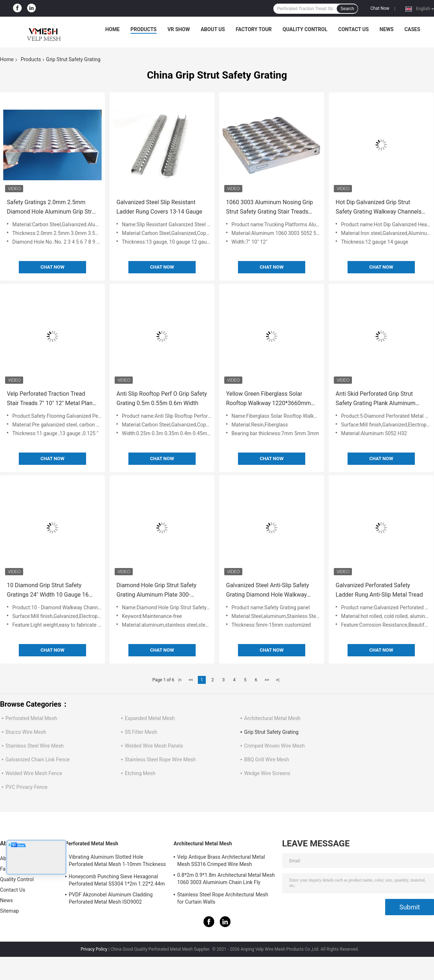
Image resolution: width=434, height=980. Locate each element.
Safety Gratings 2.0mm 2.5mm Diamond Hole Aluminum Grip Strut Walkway (52, 208)
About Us (213, 29)
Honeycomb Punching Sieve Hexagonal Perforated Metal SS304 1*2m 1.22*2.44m (117, 880)
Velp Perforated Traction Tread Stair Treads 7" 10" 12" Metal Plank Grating (51, 399)
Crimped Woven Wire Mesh (275, 746)
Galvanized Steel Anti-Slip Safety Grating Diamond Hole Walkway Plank (267, 591)
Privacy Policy (94, 949)
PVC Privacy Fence (26, 787)
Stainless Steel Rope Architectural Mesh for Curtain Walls (223, 898)
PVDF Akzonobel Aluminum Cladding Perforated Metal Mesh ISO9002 (111, 898)
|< (180, 680)
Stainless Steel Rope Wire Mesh (160, 760)
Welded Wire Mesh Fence (34, 773)
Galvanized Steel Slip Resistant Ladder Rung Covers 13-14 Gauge (159, 207)
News (387, 29)
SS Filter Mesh (141, 732)
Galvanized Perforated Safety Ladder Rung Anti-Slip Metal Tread (379, 590)
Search (347, 9)
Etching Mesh (140, 773)
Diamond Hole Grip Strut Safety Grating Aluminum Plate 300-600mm (156, 591)
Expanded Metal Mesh (150, 718)
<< (191, 680)
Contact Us (353, 29)
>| (278, 680)
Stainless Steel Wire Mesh (35, 746)
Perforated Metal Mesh (31, 718)
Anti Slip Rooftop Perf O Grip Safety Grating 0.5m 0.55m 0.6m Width (162, 398)
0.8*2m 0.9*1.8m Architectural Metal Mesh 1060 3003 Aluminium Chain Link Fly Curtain (226, 880)
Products (144, 29)
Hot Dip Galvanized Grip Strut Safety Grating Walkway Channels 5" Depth (378, 208)
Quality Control (305, 29)
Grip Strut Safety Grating (271, 732)
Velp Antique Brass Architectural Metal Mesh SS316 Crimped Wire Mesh (221, 861)
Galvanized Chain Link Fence (37, 760)
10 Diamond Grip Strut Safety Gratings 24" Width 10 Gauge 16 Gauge (48, 591)
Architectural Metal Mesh (272, 718)
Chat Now (380, 8)
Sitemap (9, 911)
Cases (412, 29)
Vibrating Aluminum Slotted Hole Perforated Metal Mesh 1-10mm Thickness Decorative (117, 862)
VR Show (179, 29)
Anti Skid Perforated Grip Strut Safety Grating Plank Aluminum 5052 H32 (376, 399)
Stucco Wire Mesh (26, 732)
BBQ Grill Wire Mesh (267, 760)
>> (267, 680)
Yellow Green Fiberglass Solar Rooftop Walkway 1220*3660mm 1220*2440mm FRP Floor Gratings (270, 399)
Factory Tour (254, 29)
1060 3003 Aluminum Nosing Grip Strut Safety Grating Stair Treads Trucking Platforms (269, 208)
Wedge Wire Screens (267, 773)
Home (112, 29)
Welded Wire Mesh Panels (154, 746)
